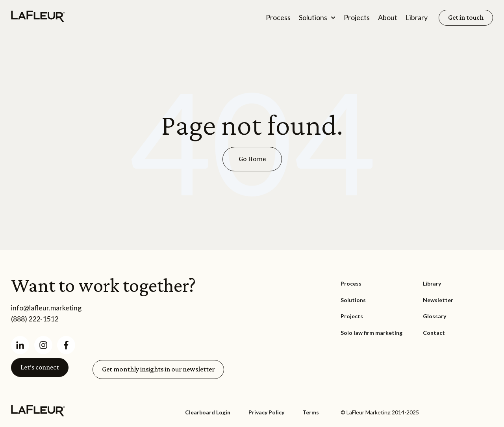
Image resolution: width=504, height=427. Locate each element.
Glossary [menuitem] (435, 316)
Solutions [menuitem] (353, 300)
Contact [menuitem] (434, 333)
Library (417, 17)
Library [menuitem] (432, 283)
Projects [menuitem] (352, 316)
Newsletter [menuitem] (438, 300)
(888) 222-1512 (35, 319)
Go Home (252, 159)
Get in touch (466, 17)
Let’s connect (40, 367)
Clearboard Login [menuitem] (208, 412)
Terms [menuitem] (311, 412)
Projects (357, 17)
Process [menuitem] (351, 283)
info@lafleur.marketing (46, 308)
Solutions (313, 17)
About (388, 17)
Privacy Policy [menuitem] (266, 412)
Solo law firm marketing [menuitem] (372, 333)
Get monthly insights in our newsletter (158, 369)
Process (278, 17)
